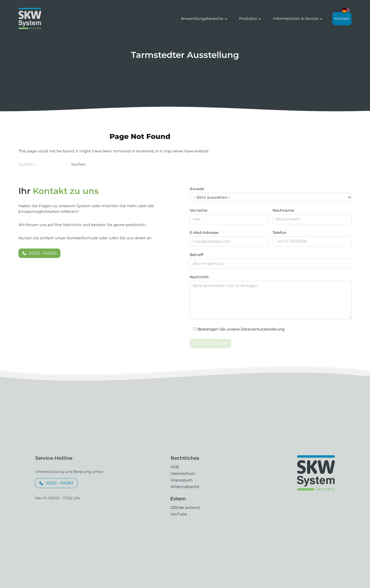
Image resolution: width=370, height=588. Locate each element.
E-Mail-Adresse (204, 233)
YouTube (179, 514)
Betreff (197, 255)
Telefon (280, 233)
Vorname (199, 210)
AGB (175, 467)
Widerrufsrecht (185, 487)
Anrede (197, 189)
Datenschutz (183, 474)
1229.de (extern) (185, 508)
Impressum (182, 480)
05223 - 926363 (39, 253)
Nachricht (199, 277)
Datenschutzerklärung (263, 329)
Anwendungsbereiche (204, 19)
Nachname (283, 210)
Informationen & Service (298, 19)
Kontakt (342, 19)
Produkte (250, 19)
